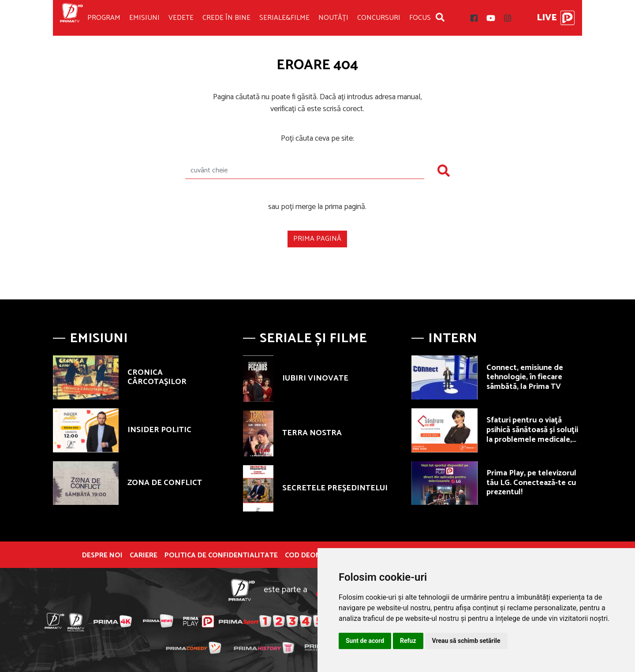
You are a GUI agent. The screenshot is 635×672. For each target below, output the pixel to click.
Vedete (181, 18)
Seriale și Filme (313, 338)
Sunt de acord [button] (365, 641)
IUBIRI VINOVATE (315, 378)
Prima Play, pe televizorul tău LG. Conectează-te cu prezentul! (531, 483)
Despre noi (102, 556)
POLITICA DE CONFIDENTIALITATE (221, 556)
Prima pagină (317, 239)
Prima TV (71, 18)
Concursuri (379, 18)
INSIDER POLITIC (159, 430)
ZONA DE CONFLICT (165, 483)
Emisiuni (144, 18)
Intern (453, 338)
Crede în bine (226, 18)
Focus (420, 18)
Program (104, 18)
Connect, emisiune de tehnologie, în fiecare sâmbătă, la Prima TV (525, 377)
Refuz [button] (408, 641)
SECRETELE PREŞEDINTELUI (335, 488)
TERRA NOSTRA (312, 433)
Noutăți (333, 18)
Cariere (144, 556)
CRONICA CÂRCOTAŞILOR (157, 377)
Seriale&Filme (284, 18)
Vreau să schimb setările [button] (466, 641)
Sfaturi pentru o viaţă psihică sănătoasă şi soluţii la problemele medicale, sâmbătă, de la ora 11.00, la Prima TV (534, 439)
